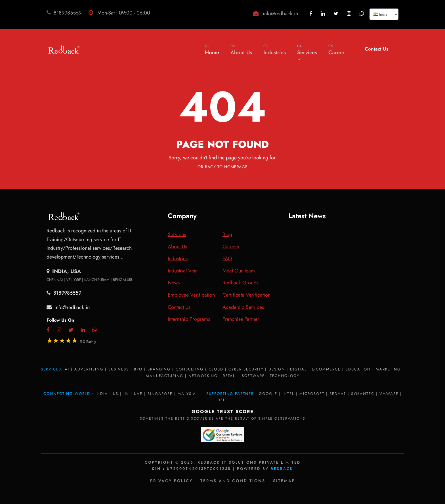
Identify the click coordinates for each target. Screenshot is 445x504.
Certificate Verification (246, 295)
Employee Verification (191, 295)
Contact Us (376, 49)
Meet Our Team (239, 271)
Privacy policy (171, 481)
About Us (241, 50)
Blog (227, 234)
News (174, 283)
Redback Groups (240, 283)
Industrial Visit (183, 271)
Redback (282, 469)
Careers (231, 247)
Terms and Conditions (233, 481)
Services (307, 52)
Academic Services (243, 307)
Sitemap (284, 481)
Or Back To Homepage (223, 167)
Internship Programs (189, 319)
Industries (275, 50)
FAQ (227, 259)
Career (336, 50)
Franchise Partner (241, 319)
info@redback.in (280, 14)
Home (212, 50)
